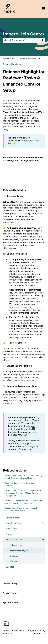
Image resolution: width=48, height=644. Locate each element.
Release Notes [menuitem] (17, 545)
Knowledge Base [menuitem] (14, 523)
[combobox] (22, 40)
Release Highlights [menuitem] (19, 550)
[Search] (42, 40)
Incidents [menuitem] (14, 556)
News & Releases (28, 58)
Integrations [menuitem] (11, 529)
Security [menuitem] (10, 534)
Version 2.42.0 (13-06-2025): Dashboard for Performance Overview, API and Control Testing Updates (23, 493)
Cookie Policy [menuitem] (10, 584)
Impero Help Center (24, 34)
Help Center (9, 58)
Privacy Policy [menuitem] (10, 593)
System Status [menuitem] (11, 603)
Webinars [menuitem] (14, 561)
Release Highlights (12, 64)
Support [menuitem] (10, 567)
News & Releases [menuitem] (14, 540)
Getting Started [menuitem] (13, 518)
